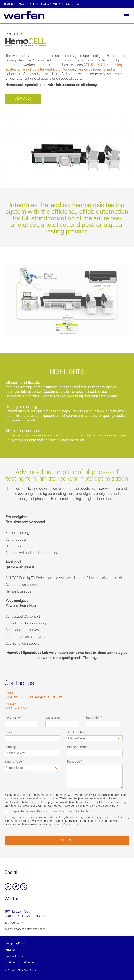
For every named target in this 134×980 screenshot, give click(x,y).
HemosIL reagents (91, 69)
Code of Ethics (14, 956)
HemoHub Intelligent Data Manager (48, 69)
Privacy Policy (72, 825)
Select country (48, 4)
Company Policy (15, 944)
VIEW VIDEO (23, 99)
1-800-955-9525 (17, 708)
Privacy (10, 950)
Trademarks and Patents (21, 963)
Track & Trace (17, 4)
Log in (69, 4)
